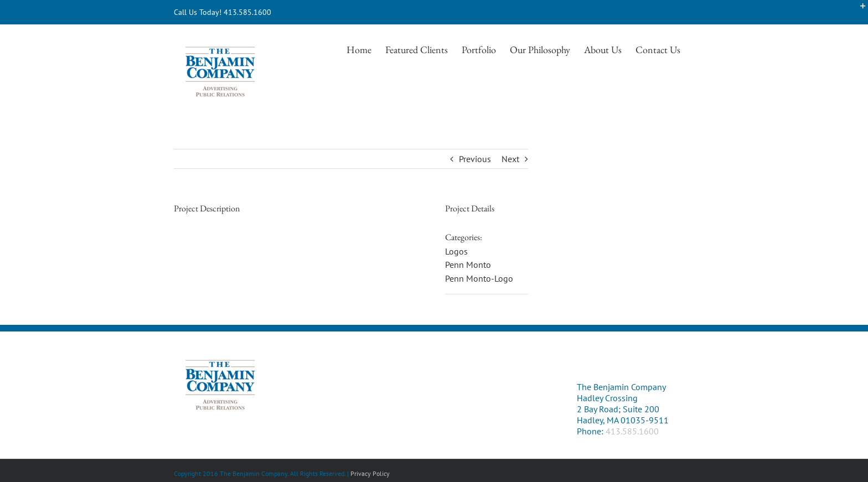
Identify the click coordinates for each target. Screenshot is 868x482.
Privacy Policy (370, 473)
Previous (475, 159)
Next (510, 159)
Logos (456, 251)
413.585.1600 (632, 431)
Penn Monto (468, 265)
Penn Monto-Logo (479, 278)
